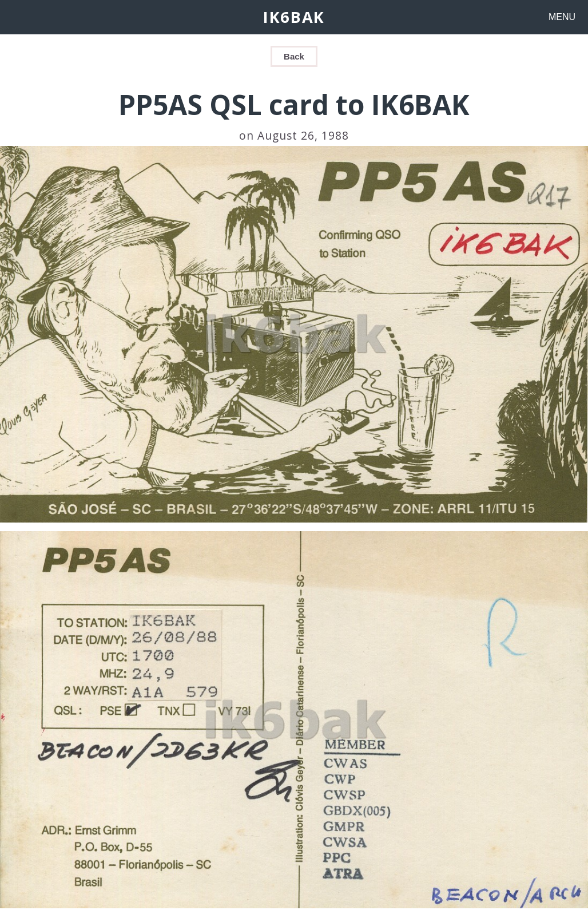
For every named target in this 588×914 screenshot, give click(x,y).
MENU (562, 17)
